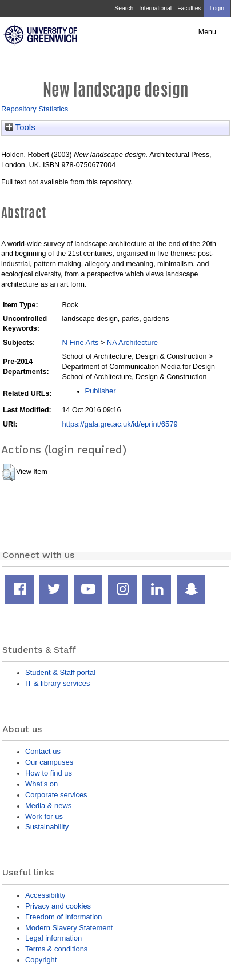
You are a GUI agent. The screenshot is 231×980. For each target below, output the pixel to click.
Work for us (44, 816)
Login (217, 8)
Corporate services (56, 795)
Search (124, 8)
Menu (207, 32)
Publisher (101, 391)
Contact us (43, 751)
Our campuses (49, 762)
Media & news (48, 806)
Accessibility (45, 895)
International (155, 8)
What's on (41, 784)
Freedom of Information (63, 917)
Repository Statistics (35, 109)
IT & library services (57, 683)
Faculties (189, 8)
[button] (8, 472)
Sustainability (47, 827)
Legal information (53, 938)
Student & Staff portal (60, 672)
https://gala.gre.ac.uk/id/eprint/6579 (120, 424)
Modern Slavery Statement (69, 928)
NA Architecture (132, 342)
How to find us (49, 773)
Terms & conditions (56, 949)
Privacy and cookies (58, 906)
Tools (20, 127)
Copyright (41, 960)
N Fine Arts (81, 342)
